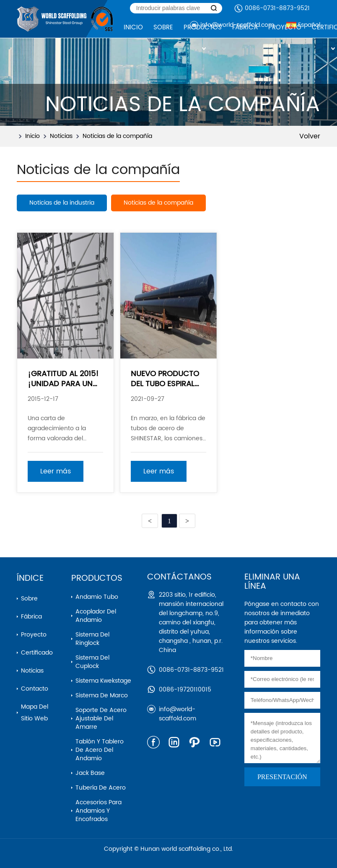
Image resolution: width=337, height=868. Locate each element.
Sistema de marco (102, 695)
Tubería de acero (101, 788)
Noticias (61, 136)
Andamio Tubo (97, 597)
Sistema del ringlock (92, 639)
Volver (310, 136)
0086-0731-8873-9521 (277, 8)
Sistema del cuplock (92, 662)
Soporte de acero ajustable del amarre (101, 719)
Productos (97, 578)
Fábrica (31, 617)
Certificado (37, 653)
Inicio (32, 136)
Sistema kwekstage (103, 681)
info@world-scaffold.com (178, 714)
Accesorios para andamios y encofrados (99, 811)
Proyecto (34, 635)
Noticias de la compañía (117, 136)
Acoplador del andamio (96, 616)
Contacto (35, 689)
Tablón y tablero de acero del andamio (100, 750)
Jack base (90, 773)
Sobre (29, 599)
